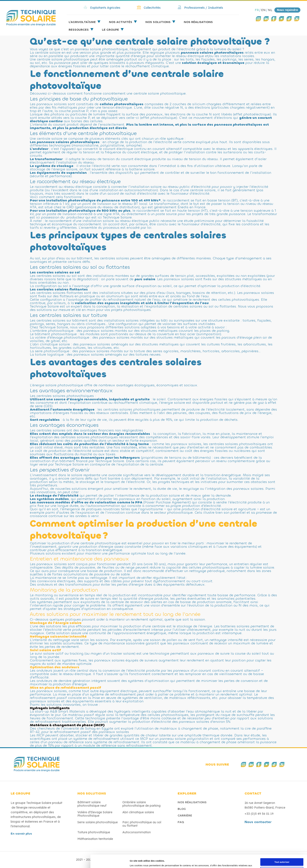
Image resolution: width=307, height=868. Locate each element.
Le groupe (110, 30)
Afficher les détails (235, 860)
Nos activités (121, 22)
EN (263, 10)
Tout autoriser (271, 816)
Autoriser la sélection (272, 828)
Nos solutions (158, 22)
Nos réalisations (198, 22)
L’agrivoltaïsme (82, 22)
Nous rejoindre (287, 10)
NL (270, 10)
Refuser (271, 841)
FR (257, 10)
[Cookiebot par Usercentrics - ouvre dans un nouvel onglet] (28, 860)
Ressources (79, 30)
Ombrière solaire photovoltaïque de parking (141, 804)
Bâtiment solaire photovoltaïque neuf (92, 804)
